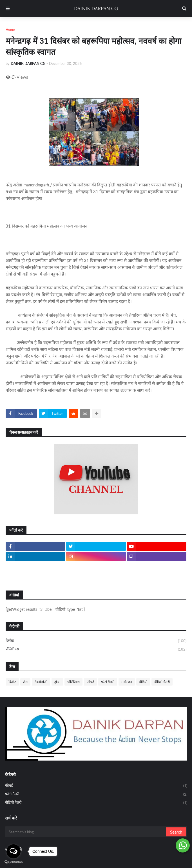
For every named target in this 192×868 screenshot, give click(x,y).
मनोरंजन (127, 682)
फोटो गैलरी (108, 682)
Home (10, 29)
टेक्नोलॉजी (41, 682)
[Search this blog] (86, 832)
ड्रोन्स (57, 682)
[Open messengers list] (14, 851)
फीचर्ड (90, 682)
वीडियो (143, 682)
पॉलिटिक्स (96, 649)
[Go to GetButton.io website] (14, 862)
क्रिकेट (96, 641)
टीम (25, 682)
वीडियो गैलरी (162, 682)
